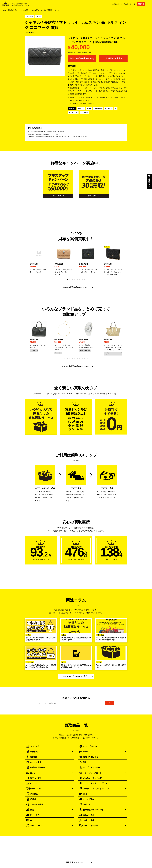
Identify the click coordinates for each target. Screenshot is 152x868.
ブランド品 (29, 17)
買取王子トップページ (75, 865)
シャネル (38, 17)
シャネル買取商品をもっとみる (75, 288)
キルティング (73, 113)
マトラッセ (98, 109)
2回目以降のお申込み (113, 58)
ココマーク (84, 113)
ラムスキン (108, 109)
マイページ (131, 4)
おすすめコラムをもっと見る (75, 677)
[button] (67, 280)
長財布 (89, 109)
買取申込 (141, 4)
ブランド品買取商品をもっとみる (75, 367)
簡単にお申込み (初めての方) (82, 58)
